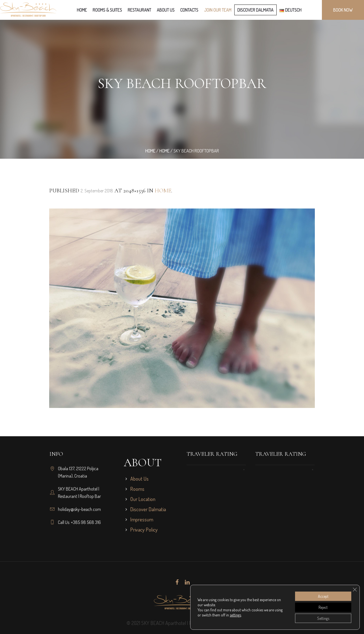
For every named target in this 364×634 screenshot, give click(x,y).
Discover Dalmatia (148, 509)
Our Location (143, 499)
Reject (323, 607)
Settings (323, 618)
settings (235, 615)
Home (150, 151)
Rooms (137, 489)
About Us (139, 479)
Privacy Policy (144, 530)
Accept (323, 596)
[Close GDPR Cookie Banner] (355, 590)
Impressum (142, 519)
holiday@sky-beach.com (79, 509)
